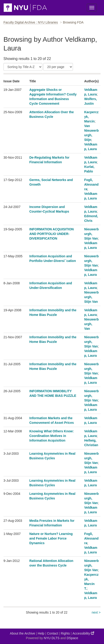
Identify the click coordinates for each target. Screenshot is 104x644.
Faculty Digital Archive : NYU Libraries (31, 22)
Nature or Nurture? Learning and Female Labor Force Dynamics (51, 538)
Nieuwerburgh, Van (91, 324)
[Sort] (23, 67)
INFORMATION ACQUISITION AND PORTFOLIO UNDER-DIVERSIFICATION (52, 234)
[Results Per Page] (58, 67)
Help (41, 633)
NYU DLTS (52, 638)
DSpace (72, 638)
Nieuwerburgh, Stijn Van (91, 234)
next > (96, 612)
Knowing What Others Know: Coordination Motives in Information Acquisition (52, 436)
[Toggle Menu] (92, 8)
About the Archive (23, 633)
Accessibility (83, 633)
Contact (52, 633)
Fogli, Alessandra (91, 184)
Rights (65, 633)
